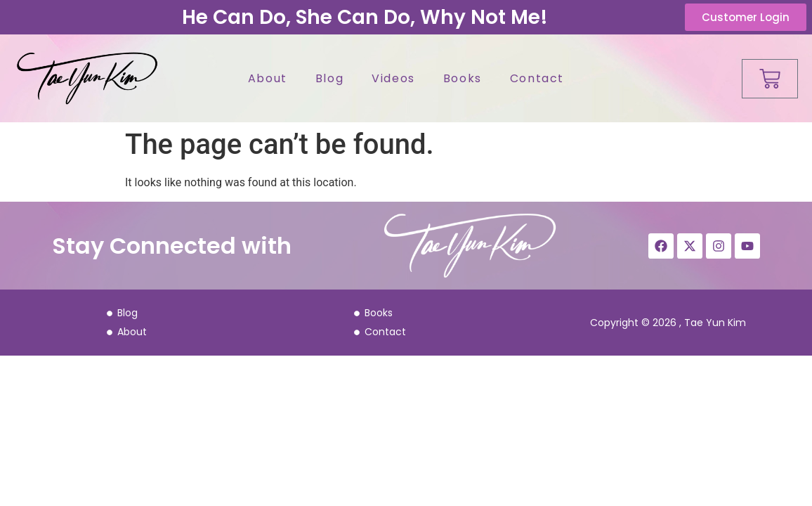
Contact (537, 78)
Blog (329, 78)
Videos (393, 78)
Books (463, 78)
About (268, 78)
